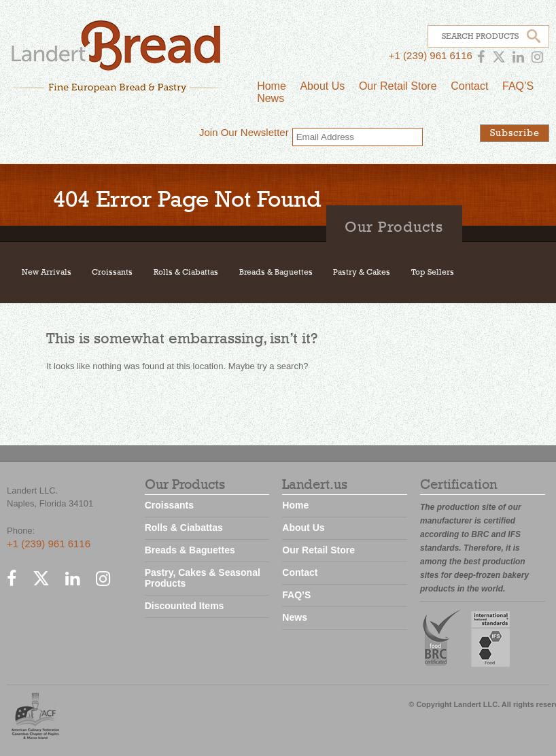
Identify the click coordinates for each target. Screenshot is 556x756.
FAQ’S (518, 86)
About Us (322, 86)
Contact (469, 86)
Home (272, 86)
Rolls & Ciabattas (186, 272)
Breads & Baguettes (276, 272)
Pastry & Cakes (362, 272)
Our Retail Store (398, 86)
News (271, 98)
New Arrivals (47, 272)
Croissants (112, 272)
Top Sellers (433, 272)
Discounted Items (185, 606)
